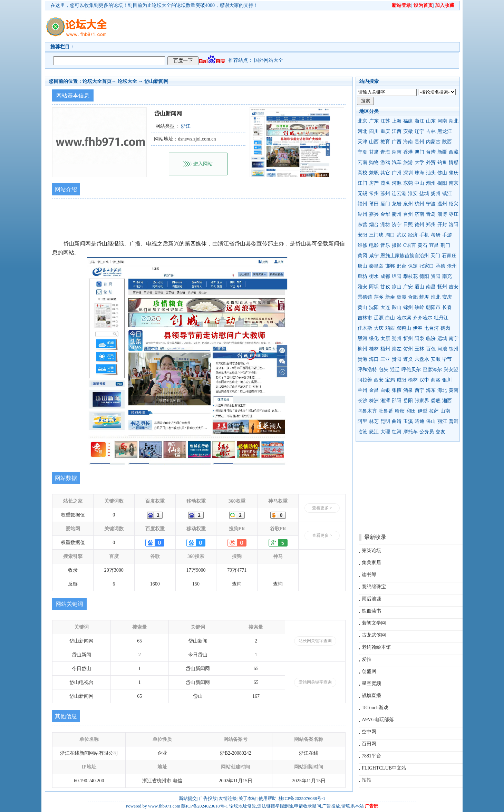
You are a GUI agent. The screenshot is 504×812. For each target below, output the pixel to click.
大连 (385, 307)
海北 (442, 390)
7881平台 (371, 756)
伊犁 (423, 411)
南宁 (454, 339)
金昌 (374, 390)
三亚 (385, 359)
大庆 (379, 328)
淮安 (413, 194)
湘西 (447, 401)
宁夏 (362, 152)
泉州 (408, 204)
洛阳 (454, 225)
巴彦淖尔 (432, 370)
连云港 (399, 194)
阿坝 (374, 287)
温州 (442, 204)
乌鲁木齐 (367, 411)
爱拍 (367, 659)
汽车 (397, 162)
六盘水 (422, 359)
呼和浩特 (367, 370)
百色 (431, 349)
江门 (362, 183)
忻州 (408, 339)
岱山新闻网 (156, 81)
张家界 (422, 401)
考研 (436, 235)
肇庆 (454, 173)
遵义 (408, 359)
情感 (454, 162)
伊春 (418, 328)
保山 (431, 421)
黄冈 (362, 256)
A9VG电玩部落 (378, 720)
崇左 (397, 349)
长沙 (362, 401)
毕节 (447, 359)
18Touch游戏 (375, 708)
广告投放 (208, 798)
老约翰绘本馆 (376, 647)
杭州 (419, 204)
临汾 (431, 339)
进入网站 (203, 164)
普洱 (454, 421)
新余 (390, 297)
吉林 (431, 131)
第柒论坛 (371, 550)
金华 (385, 214)
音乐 (385, 245)
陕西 (447, 142)
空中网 (369, 732)
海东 (431, 390)
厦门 (385, 204)
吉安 (454, 287)
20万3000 (114, 570)
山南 (445, 411)
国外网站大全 (269, 60)
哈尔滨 (404, 318)
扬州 (436, 194)
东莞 (408, 183)
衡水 (374, 276)
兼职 (374, 173)
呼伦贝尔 (411, 370)
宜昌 (434, 245)
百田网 (369, 744)
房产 (374, 183)
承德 (440, 266)
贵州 (419, 142)
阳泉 (419, 339)
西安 (379, 380)
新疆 (442, 152)
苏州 (385, 194)
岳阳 (408, 401)
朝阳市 (433, 307)
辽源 (379, 318)
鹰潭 (401, 297)
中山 (419, 183)
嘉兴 (374, 214)
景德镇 (365, 297)
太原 (385, 339)
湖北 (454, 121)
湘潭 (385, 401)
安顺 (436, 359)
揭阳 (442, 183)
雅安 (362, 287)
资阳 (436, 276)
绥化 (374, 339)
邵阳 (397, 401)
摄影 (397, 245)
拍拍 (367, 780)
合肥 (413, 297)
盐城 (424, 194)
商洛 (436, 380)
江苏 (385, 121)
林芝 (374, 421)
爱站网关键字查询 (315, 682)
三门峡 (376, 235)
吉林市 (365, 318)
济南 (419, 214)
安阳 (362, 235)
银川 (447, 380)
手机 (424, 235)
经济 (413, 235)
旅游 (408, 162)
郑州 (431, 225)
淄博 (442, 214)
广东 (374, 121)
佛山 (442, 173)
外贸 (431, 162)
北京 (362, 121)
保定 (413, 266)
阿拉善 (365, 380)
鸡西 (390, 328)
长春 (447, 307)
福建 (408, 121)
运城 (442, 339)
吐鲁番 (386, 411)
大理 (385, 432)
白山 (390, 318)
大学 (419, 162)
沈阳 (374, 307)
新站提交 (188, 798)
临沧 (362, 432)
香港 (408, 152)
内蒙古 (433, 142)
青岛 (431, 214)
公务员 (427, 432)
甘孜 (385, 287)
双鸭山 (404, 328)
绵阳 (397, 276)
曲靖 (397, 421)
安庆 (447, 297)
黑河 (362, 339)
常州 (374, 194)
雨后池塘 (371, 599)
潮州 (431, 183)
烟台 (374, 225)
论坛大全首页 (97, 81)
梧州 (385, 349)
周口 (390, 235)
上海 (397, 121)
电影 (374, 245)
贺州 (408, 349)
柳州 (362, 349)
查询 (237, 584)
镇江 (447, 194)
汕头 (431, 173)
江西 (397, 131)
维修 (362, 245)
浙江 (419, 121)
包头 (384, 370)
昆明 (385, 421)
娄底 (436, 401)
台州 (408, 214)
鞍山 (397, 307)
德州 (419, 225)
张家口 (427, 266)
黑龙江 (445, 131)
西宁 (419, 390)
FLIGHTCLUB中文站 (384, 768)
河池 (442, 349)
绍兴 (454, 204)
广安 (408, 287)
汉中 (424, 380)
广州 (397, 173)
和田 (411, 411)
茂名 (385, 183)
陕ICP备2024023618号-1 (205, 806)
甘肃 (374, 152)
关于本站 (248, 798)
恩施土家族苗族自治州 (405, 256)
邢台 (401, 266)
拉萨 (434, 411)
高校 (362, 173)
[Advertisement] (292, 26)
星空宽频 (371, 683)
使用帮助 (268, 798)
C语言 (410, 245)
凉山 (397, 287)
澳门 (419, 152)
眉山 (419, 287)
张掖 (397, 390)
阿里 (362, 421)
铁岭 (419, 307)
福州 (362, 204)
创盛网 (369, 671)
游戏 (385, 162)
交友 (440, 432)
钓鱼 (442, 162)
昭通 (419, 421)
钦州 (454, 349)
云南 (362, 162)
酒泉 (408, 390)
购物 (374, 162)
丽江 (442, 421)
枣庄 (454, 214)
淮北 (436, 297)
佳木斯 (365, 328)
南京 (454, 183)
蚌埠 (424, 297)
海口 (374, 359)
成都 (385, 276)
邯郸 (390, 266)
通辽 (395, 370)
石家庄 (449, 256)
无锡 (362, 194)
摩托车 (410, 432)
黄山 (362, 307)
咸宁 (374, 256)
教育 (385, 142)
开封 (442, 225)
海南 (408, 142)
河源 (397, 183)
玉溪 (408, 421)
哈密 (400, 411)
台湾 (431, 152)
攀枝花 (410, 276)
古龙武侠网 (374, 635)
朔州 (397, 339)
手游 (447, 235)
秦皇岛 (376, 266)
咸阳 (401, 380)
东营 (362, 225)
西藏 (454, 152)
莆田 (374, 204)
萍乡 (379, 297)
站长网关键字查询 (315, 641)
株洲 (374, 401)
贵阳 (397, 359)
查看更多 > (322, 508)
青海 (385, 152)
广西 (397, 142)
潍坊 (385, 225)
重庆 (385, 131)
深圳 (408, 173)
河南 (442, 121)
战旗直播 (371, 695)
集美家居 (371, 563)
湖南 (397, 152)
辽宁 (419, 131)
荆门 (445, 245)
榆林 (413, 380)
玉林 (419, 349)
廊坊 (362, 276)
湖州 (362, 214)
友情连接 (228, 798)
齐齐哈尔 (423, 318)
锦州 (408, 307)
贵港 (362, 359)
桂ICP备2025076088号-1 (302, 798)
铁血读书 (371, 611)
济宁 (397, 225)
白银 (385, 390)
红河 (397, 432)
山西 (374, 142)
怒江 (374, 432)
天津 (362, 142)
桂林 (374, 349)
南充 (447, 276)
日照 (408, 225)
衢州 (397, 214)
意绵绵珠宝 (374, 587)
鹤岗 (445, 328)
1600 (155, 584)
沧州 (452, 266)
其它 (385, 173)
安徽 (408, 131)
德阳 (424, 276)
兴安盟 (451, 370)
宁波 (431, 204)
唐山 (362, 266)
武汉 (401, 235)
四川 (374, 131)
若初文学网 (374, 623)
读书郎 (369, 575)
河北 (362, 131)
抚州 (442, 287)
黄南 (454, 390)
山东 (431, 121)
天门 (435, 256)
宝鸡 (390, 380)
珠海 (419, 173)
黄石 (423, 245)
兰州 (362, 390)
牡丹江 (441, 318)
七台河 (432, 328)
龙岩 (397, 204)
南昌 (431, 287)
